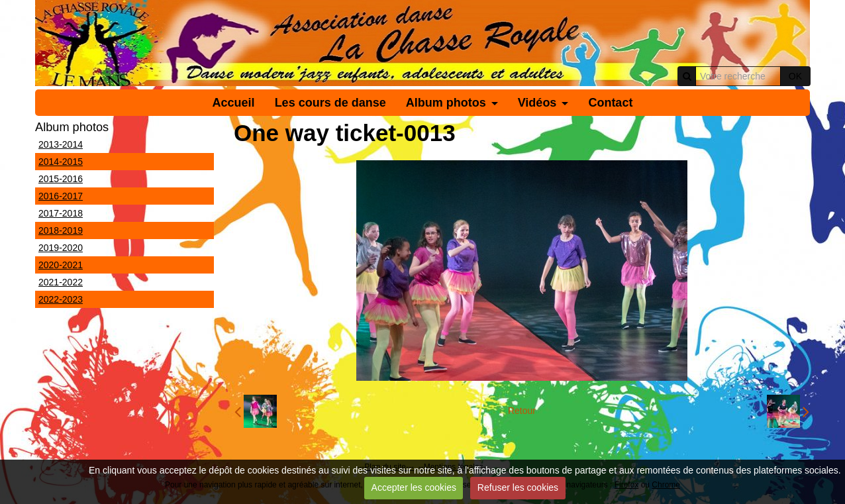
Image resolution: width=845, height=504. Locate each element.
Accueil (234, 103)
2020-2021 (61, 265)
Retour (522, 411)
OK (795, 76)
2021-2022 (61, 282)
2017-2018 (61, 213)
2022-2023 (61, 299)
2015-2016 (61, 179)
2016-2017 (61, 196)
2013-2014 (61, 144)
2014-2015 (61, 162)
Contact (610, 103)
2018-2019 (61, 230)
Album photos (446, 103)
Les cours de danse (330, 103)
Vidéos (537, 103)
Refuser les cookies (518, 487)
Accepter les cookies (414, 487)
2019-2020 (61, 248)
